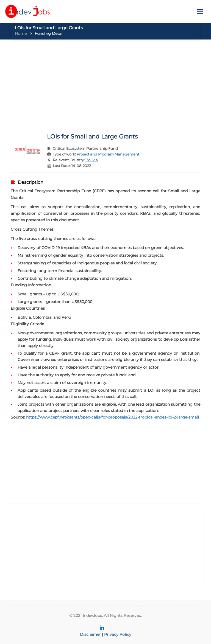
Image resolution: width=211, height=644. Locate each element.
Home (21, 33)
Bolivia (92, 160)
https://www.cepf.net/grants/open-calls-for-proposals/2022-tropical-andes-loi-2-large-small (113, 417)
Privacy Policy (118, 634)
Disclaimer (90, 634)
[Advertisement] (105, 83)
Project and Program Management (108, 154)
